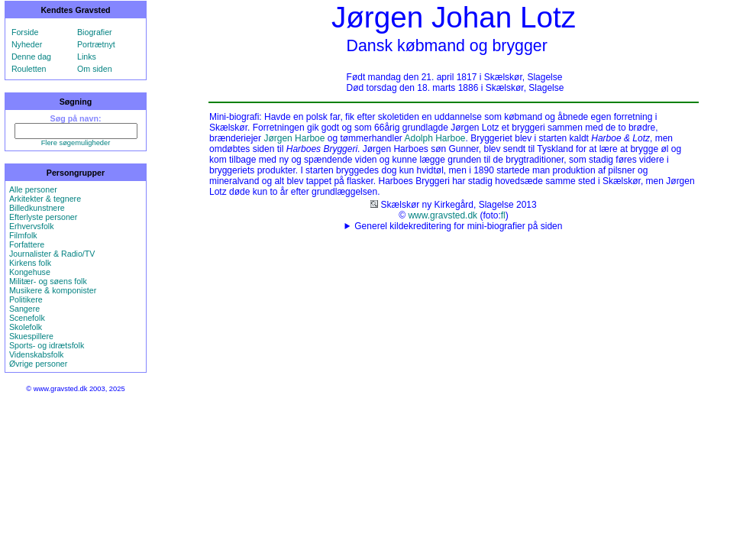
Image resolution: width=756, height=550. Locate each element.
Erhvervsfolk (32, 226)
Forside (25, 32)
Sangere (24, 309)
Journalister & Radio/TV (52, 254)
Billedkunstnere (37, 208)
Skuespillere (31, 336)
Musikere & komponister (53, 290)
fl (503, 215)
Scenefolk (27, 318)
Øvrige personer (38, 364)
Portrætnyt (96, 44)
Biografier (95, 32)
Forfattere (27, 244)
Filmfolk (23, 235)
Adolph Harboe (435, 138)
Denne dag (31, 57)
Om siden (95, 69)
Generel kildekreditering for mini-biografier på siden (458, 226)
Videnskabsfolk (36, 354)
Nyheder (27, 44)
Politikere (26, 299)
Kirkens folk (30, 263)
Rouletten (29, 69)
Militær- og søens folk (48, 281)
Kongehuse (30, 272)
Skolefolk (26, 327)
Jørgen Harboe (294, 138)
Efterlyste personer (43, 217)
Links (87, 57)
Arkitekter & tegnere (45, 199)
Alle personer (33, 189)
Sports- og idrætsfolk (47, 345)
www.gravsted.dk (443, 215)
